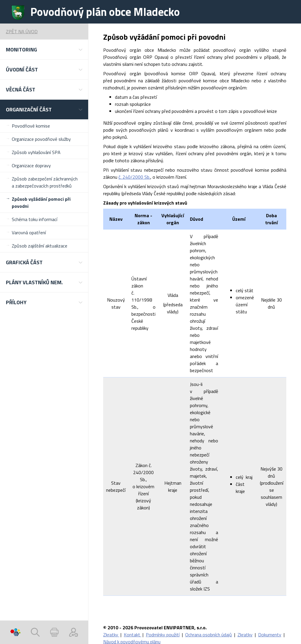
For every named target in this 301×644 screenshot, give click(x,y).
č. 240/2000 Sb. (134, 177)
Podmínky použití (163, 635)
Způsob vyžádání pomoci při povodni (41, 203)
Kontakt (133, 635)
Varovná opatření (29, 232)
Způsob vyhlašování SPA (36, 152)
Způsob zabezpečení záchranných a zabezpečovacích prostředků (45, 182)
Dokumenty (270, 635)
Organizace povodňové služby (41, 139)
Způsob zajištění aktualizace (40, 246)
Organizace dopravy (31, 165)
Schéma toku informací (35, 219)
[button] (44, 50)
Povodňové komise (31, 126)
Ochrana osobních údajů (209, 635)
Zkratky (111, 635)
